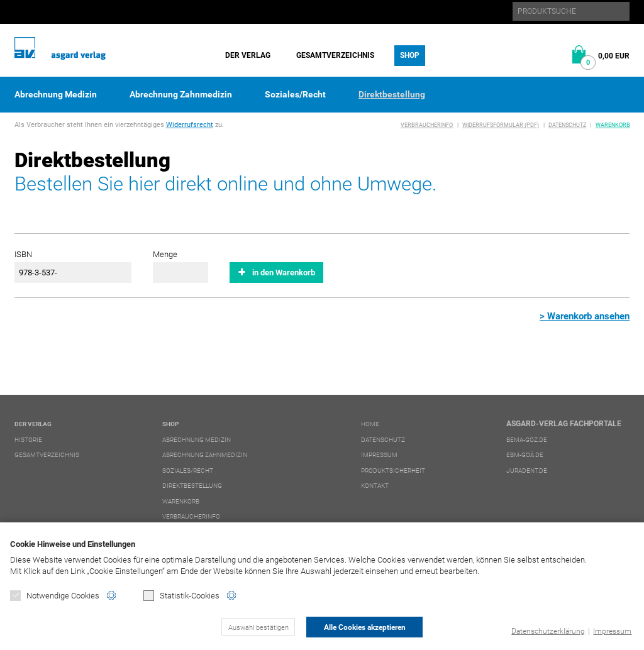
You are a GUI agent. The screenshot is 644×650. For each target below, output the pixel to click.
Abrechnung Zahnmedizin (181, 94)
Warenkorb (613, 125)
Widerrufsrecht (190, 125)
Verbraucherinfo (427, 125)
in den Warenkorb (284, 273)
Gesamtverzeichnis (335, 55)
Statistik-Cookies (181, 595)
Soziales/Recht (295, 94)
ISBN (23, 254)
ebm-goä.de (525, 455)
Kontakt (375, 486)
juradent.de (527, 471)
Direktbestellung (392, 94)
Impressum (612, 631)
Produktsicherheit (393, 471)
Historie (28, 440)
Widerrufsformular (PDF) (501, 125)
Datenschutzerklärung (548, 631)
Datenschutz (567, 125)
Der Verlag (248, 55)
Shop (410, 55)
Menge (165, 254)
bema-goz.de (527, 440)
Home (370, 424)
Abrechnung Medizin (56, 94)
